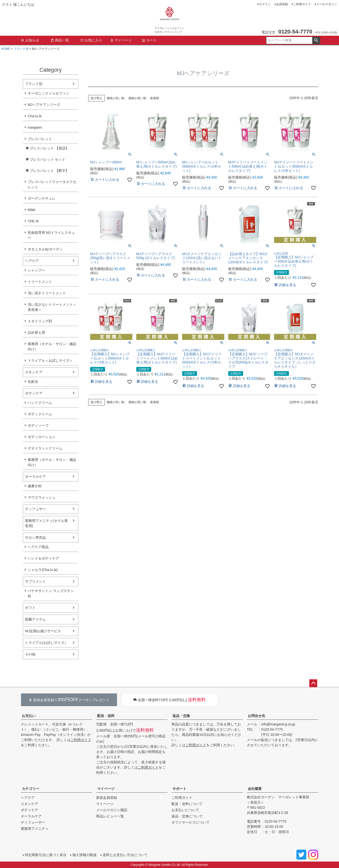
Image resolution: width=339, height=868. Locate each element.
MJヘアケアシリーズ (44, 105)
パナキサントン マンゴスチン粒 (51, 593)
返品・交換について (187, 816)
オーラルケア (35, 477)
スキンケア (34, 372)
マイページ (121, 40)
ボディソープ (38, 425)
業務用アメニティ (35, 829)
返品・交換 (181, 716)
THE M (33, 221)
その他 (30, 654)
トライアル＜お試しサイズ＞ (50, 360)
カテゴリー (30, 789)
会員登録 (282, 4)
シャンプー (36, 270)
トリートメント (40, 282)
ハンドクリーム (40, 403)
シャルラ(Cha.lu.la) (43, 570)
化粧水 (33, 382)
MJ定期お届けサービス (43, 631)
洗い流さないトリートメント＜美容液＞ (52, 307)
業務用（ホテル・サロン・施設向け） (52, 346)
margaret (35, 127)
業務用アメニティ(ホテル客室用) (46, 523)
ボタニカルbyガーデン (45, 249)
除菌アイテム (35, 619)
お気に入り (91, 40)
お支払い (29, 716)
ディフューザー (33, 822)
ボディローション (42, 437)
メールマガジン (327, 4)
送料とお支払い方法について (125, 855)
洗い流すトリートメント (47, 293)
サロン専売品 (35, 538)
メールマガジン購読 (112, 810)
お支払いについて (185, 810)
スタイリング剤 (40, 321)
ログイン (265, 4)
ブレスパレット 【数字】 (49, 171)
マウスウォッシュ (42, 497)
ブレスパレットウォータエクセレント (52, 184)
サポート (179, 789)
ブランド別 (21, 49)
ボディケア (34, 393)
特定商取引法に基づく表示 (46, 855)
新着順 (155, 98)
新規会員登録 (107, 798)
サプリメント (35, 581)
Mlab (31, 210)
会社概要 (255, 789)
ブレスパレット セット (48, 159)
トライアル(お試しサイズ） (46, 643)
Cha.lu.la (35, 116)
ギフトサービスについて (191, 822)
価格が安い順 (115, 98)
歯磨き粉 (35, 486)
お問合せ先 (256, 716)
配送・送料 (106, 716)
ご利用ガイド (302, 4)
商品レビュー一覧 (110, 816)
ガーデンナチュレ (42, 198)
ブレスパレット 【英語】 (49, 148)
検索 (316, 40)
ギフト (30, 608)
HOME (6, 49)
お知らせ (30, 40)
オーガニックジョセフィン (49, 93)
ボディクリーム (40, 414)
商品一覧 (60, 40)
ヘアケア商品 (38, 547)
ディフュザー (35, 509)
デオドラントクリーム (45, 448)
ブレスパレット (40, 139)
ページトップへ (313, 683)
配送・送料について (187, 804)
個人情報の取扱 (85, 855)
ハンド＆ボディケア (43, 558)
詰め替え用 (36, 332)
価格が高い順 (137, 98)
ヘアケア (32, 261)
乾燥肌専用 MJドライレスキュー (51, 235)
